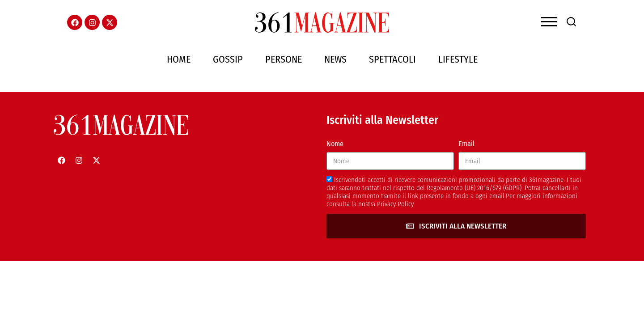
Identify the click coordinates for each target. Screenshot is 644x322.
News (335, 59)
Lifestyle (458, 59)
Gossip (228, 59)
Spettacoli (392, 59)
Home (179, 59)
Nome (335, 144)
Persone (284, 59)
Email (466, 144)
